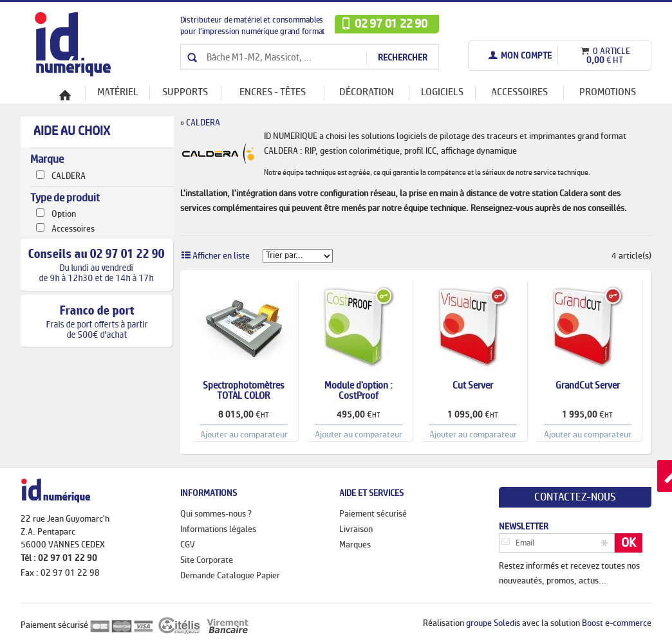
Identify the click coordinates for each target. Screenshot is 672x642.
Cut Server (473, 386)
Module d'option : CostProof (359, 391)
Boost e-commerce (617, 623)
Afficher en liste (221, 256)
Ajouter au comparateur (244, 435)
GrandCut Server (588, 386)
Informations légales (218, 529)
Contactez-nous (575, 497)
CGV (188, 545)
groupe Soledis (493, 623)
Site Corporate (207, 560)
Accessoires (73, 229)
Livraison (356, 529)
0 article (611, 51)
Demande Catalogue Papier (230, 576)
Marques (355, 545)
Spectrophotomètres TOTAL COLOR (244, 391)
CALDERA (69, 176)
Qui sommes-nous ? (216, 514)
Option (64, 214)
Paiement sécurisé (373, 514)
